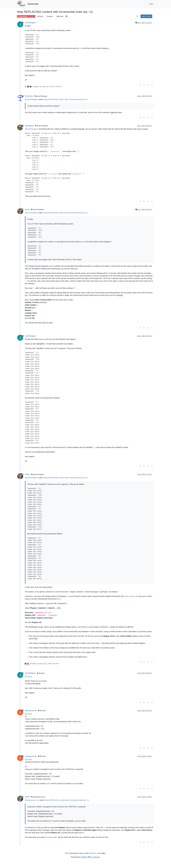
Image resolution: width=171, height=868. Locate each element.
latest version (129, 596)
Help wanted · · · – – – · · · (26, 16)
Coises (27, 210)
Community (33, 4)
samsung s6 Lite (31, 711)
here (59, 599)
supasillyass (29, 126)
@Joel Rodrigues (41, 96)
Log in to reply (146, 16)
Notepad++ (93, 853)
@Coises (41, 673)
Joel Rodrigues (30, 23)
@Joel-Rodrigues (32, 99)
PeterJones (29, 96)
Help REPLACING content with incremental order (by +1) (66, 99)
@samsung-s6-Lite (32, 800)
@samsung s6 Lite (38, 797)
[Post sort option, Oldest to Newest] (137, 16)
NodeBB (84, 857)
